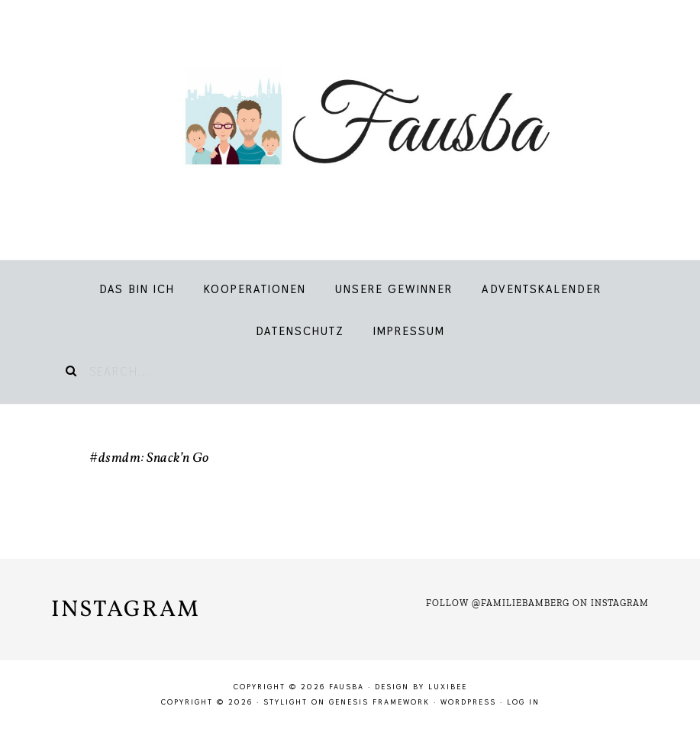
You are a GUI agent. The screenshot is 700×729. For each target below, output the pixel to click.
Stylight (285, 702)
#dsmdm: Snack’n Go (149, 458)
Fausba (350, 122)
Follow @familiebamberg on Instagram (537, 603)
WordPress (468, 702)
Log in (523, 702)
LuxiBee (448, 687)
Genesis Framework (379, 702)
